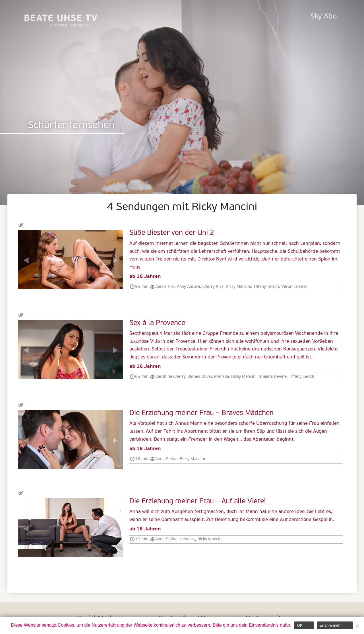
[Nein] (357, 626)
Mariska (222, 377)
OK (300, 625)
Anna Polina (166, 459)
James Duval (200, 377)
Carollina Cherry (170, 377)
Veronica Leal (294, 287)
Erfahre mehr (331, 625)
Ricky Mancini (238, 287)
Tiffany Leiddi (301, 377)
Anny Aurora (188, 287)
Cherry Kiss (213, 287)
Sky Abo (323, 17)
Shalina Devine (273, 377)
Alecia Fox (165, 287)
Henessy (187, 539)
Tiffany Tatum (266, 287)
